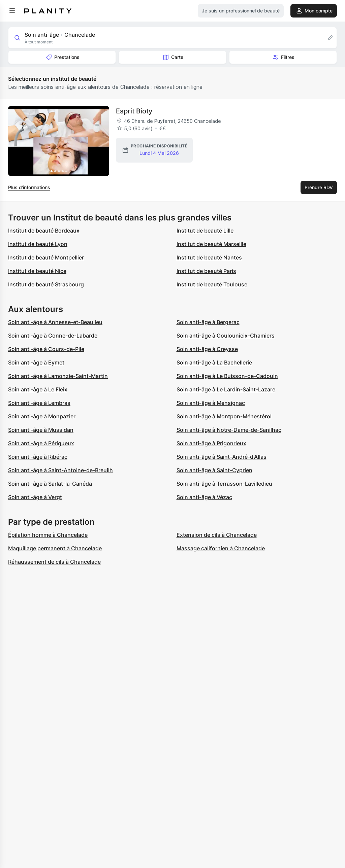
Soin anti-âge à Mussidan (41, 430)
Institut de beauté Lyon (38, 244)
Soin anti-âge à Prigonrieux (211, 443)
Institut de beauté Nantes (209, 257)
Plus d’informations (29, 187)
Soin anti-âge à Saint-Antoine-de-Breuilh (60, 470)
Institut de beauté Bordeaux (44, 231)
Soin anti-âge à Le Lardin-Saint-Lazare (226, 389)
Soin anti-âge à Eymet (36, 362)
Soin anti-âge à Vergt (35, 497)
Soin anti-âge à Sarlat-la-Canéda (50, 484)
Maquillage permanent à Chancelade (55, 548)
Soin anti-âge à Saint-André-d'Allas (222, 457)
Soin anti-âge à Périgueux (41, 443)
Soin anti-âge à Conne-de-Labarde (53, 336)
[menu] (12, 11)
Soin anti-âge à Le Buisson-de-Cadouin (227, 376)
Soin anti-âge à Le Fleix (38, 389)
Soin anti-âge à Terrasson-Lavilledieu (224, 484)
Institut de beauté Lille (205, 231)
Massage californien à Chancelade (221, 548)
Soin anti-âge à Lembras (39, 403)
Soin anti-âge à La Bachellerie (214, 362)
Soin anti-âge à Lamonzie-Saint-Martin (58, 376)
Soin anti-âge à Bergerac (208, 322)
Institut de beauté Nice (37, 271)
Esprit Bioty (134, 111)
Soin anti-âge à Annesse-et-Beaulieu (55, 322)
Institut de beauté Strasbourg (46, 284)
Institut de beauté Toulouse (212, 284)
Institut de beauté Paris (206, 271)
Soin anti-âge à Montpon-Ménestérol (224, 416)
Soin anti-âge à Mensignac (211, 403)
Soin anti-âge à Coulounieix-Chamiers (226, 336)
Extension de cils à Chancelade (217, 535)
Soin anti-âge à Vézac (204, 497)
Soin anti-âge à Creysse (207, 349)
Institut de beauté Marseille (211, 244)
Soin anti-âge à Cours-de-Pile (46, 349)
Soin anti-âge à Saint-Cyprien (214, 470)
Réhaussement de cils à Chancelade (54, 562)
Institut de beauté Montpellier (46, 257)
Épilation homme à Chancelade (48, 535)
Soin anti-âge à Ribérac (38, 457)
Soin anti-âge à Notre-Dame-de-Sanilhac (229, 430)
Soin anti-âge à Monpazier (42, 416)
